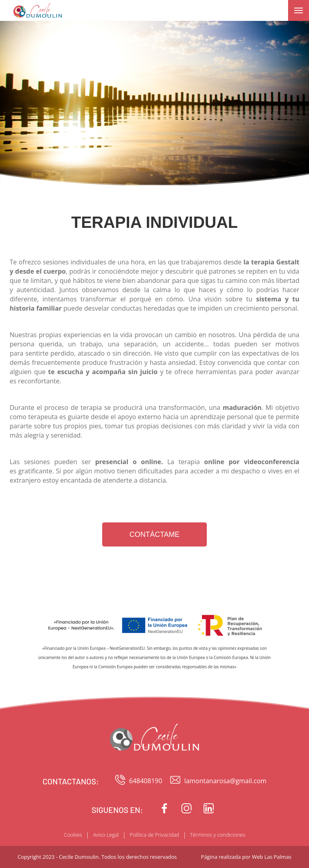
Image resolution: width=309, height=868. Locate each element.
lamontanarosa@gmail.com (218, 781)
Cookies (73, 835)
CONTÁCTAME (155, 534)
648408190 (139, 781)
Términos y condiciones (217, 835)
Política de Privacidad (154, 835)
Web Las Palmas (272, 857)
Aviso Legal (106, 835)
